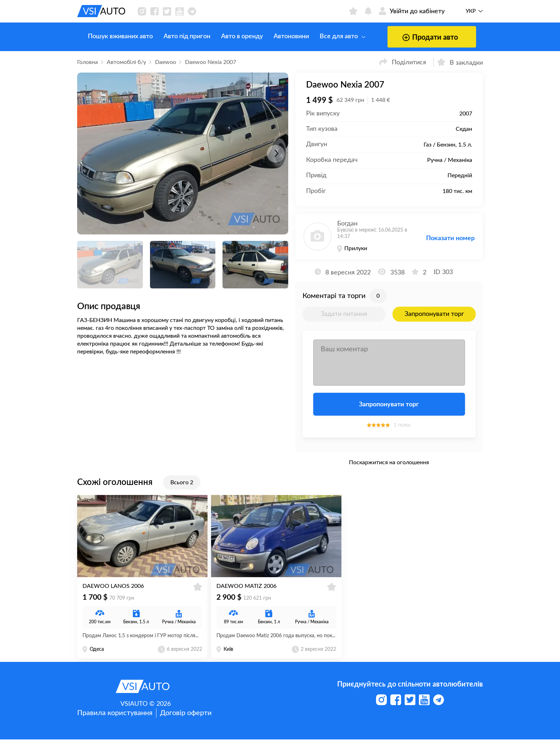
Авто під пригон (176, 36)
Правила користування (115, 717)
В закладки (460, 62)
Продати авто (418, 38)
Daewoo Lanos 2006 (113, 590)
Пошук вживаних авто (110, 36)
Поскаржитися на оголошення (389, 462)
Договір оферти (186, 717)
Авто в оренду (231, 36)
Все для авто (332, 36)
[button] (276, 154)
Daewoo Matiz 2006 (246, 590)
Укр (471, 11)
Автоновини (281, 36)
